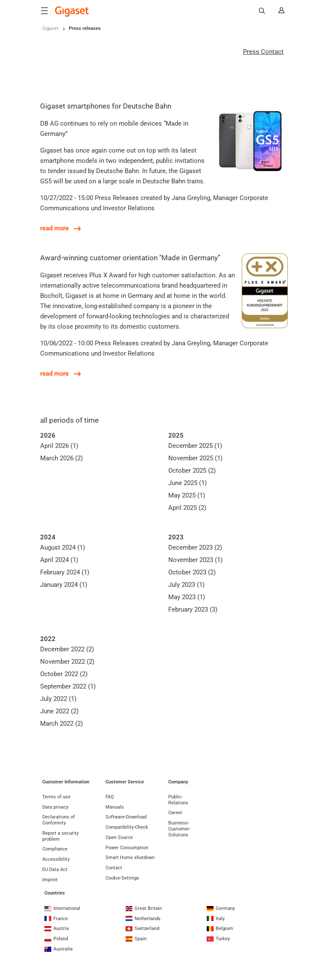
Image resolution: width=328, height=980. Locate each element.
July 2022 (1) (58, 699)
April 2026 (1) (59, 446)
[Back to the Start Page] (72, 12)
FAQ (110, 797)
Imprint (50, 880)
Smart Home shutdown (130, 858)
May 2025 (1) (187, 495)
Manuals (115, 807)
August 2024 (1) (63, 547)
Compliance (55, 849)
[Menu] (44, 11)
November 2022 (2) (67, 662)
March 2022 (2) (61, 724)
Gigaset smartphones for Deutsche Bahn (106, 106)
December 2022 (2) (67, 649)
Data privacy (55, 807)
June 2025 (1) (187, 483)
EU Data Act (55, 870)
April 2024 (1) (59, 560)
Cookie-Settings (122, 878)
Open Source (119, 837)
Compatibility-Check (127, 827)
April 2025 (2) (187, 508)
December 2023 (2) (195, 547)
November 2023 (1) (195, 560)
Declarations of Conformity (59, 820)
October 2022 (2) (64, 674)
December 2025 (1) (195, 446)
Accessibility (56, 859)
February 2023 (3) (193, 609)
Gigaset (50, 28)
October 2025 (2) (192, 471)
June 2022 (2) (59, 711)
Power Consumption (127, 848)
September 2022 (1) (68, 686)
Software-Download (126, 817)
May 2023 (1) (187, 597)
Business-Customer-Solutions (179, 829)
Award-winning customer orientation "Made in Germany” (130, 258)
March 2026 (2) (61, 458)
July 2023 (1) (186, 585)
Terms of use (56, 797)
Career (175, 813)
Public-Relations (178, 800)
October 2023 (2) (192, 572)
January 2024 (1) (64, 585)
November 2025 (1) (195, 458)
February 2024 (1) (65, 572)
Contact (114, 868)
